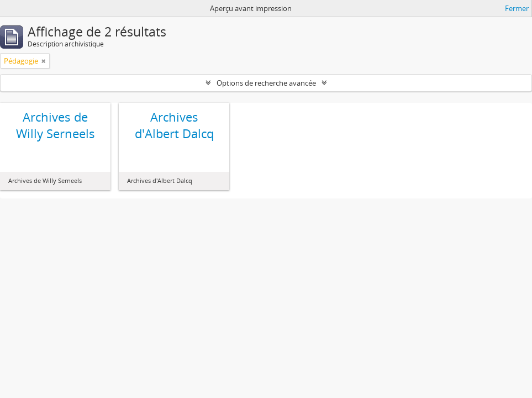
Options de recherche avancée (266, 83)
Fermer (517, 8)
